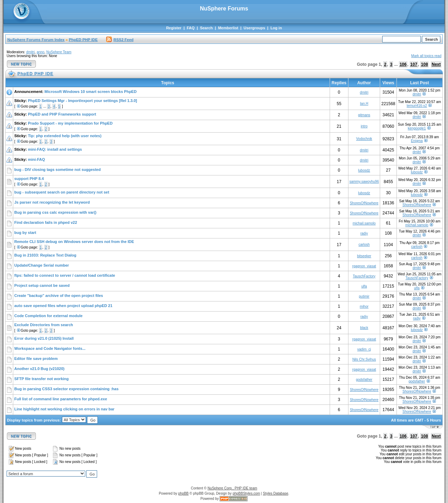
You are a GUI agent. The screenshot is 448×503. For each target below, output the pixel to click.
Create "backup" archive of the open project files (59, 296)
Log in (276, 28)
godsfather (364, 380)
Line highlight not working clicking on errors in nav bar (64, 409)
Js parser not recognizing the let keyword (52, 202)
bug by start (25, 233)
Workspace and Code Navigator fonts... (50, 348)
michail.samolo (364, 223)
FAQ (191, 28)
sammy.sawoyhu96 (364, 182)
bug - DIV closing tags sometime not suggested (57, 170)
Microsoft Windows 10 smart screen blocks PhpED (91, 92)
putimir (364, 296)
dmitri (30, 52)
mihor (364, 306)
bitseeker (364, 256)
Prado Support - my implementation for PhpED (70, 123)
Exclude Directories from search (44, 325)
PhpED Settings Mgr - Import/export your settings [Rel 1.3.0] (82, 101)
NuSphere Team (59, 52)
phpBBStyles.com (246, 493)
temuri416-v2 (417, 106)
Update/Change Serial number (42, 265)
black (364, 328)
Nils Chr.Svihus (364, 359)
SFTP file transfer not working (41, 379)
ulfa (364, 286)
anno (40, 52)
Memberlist (228, 28)
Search (206, 28)
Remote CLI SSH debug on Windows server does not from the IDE (74, 242)
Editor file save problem (36, 359)
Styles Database (276, 493)
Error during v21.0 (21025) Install (44, 338)
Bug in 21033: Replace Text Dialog (45, 255)
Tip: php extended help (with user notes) (65, 136)
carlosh (364, 245)
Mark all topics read (426, 56)
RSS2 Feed (120, 40)
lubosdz (364, 170)
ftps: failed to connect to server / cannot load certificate (65, 275)
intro (364, 126)
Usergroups (254, 28)
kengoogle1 (417, 128)
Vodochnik (364, 139)
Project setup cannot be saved (42, 285)
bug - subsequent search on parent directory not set (62, 192)
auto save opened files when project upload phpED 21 (63, 306)
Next (436, 64)
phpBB (183, 493)
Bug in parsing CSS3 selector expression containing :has (66, 389)
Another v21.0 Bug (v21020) (39, 369)
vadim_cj (364, 349)
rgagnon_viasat (364, 266)
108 (424, 64)
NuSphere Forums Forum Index (36, 40)
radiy (364, 233)
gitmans (364, 115)
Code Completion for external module (48, 316)
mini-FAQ (36, 159)
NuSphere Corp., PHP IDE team (232, 488)
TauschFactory (364, 276)
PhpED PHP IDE (83, 40)
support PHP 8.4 (29, 179)
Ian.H (364, 104)
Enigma (417, 141)
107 (414, 64)
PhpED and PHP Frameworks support (62, 114)
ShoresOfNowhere (364, 203)
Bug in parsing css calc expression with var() (55, 212)
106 (403, 64)
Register (174, 28)
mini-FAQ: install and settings (55, 149)
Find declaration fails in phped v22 (46, 222)
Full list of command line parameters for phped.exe (61, 399)
